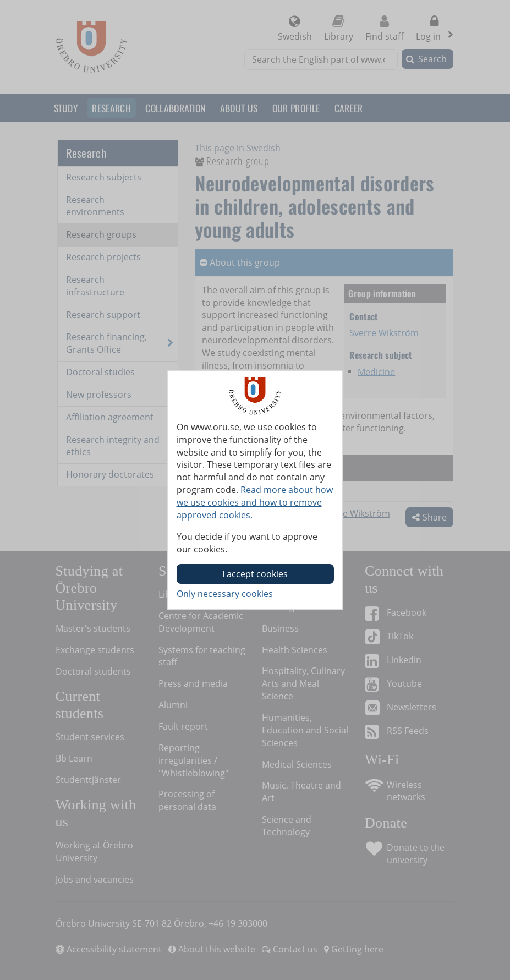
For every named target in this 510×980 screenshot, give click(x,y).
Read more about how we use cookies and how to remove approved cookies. (255, 502)
